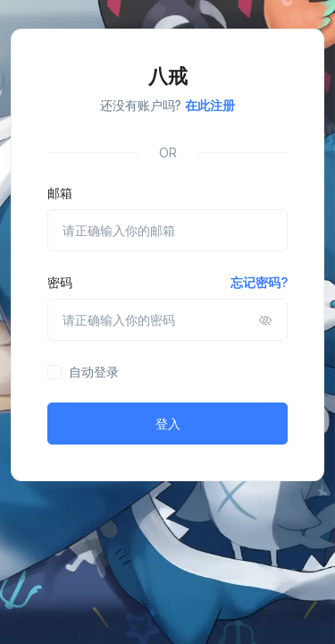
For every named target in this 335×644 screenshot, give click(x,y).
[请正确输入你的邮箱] (167, 230)
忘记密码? (259, 282)
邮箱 (60, 193)
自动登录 (94, 372)
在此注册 (210, 105)
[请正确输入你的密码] (167, 320)
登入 (168, 424)
